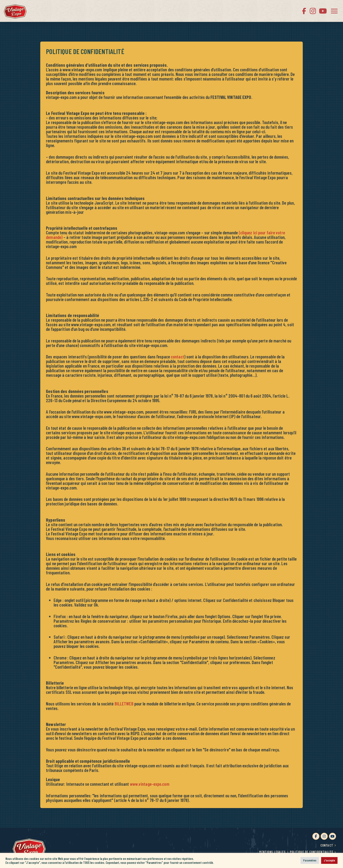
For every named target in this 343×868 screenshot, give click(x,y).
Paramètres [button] (310, 860)
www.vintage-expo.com (150, 784)
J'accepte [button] (329, 860)
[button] (334, 11)
